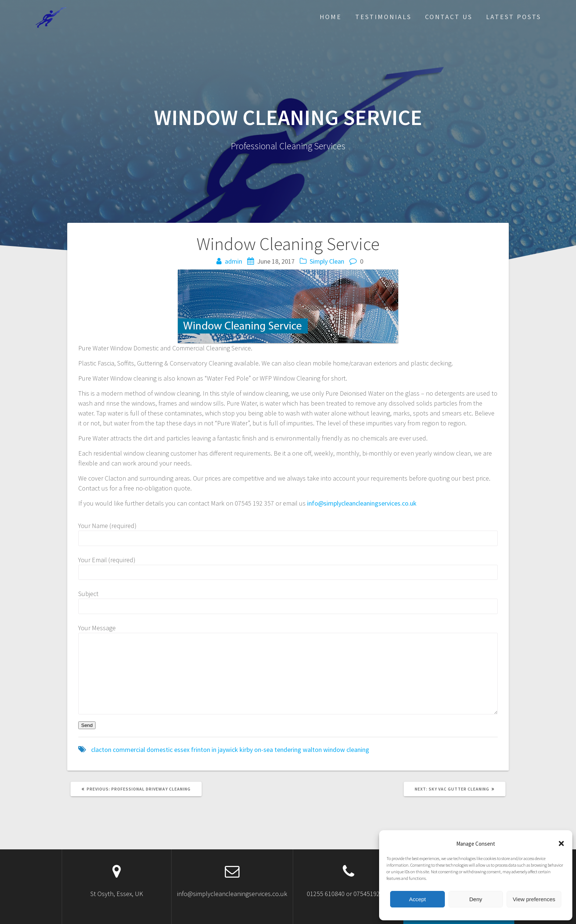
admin (233, 261)
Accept (417, 899)
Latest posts (514, 17)
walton (312, 750)
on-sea (264, 750)
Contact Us (449, 17)
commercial (129, 750)
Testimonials (383, 17)
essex (182, 750)
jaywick (228, 750)
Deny (476, 899)
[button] (561, 843)
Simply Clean (327, 261)
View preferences (534, 899)
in (214, 750)
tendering (288, 750)
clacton (101, 750)
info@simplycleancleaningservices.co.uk (362, 503)
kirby (246, 750)
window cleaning (346, 750)
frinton (201, 750)
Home (331, 17)
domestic (160, 750)
